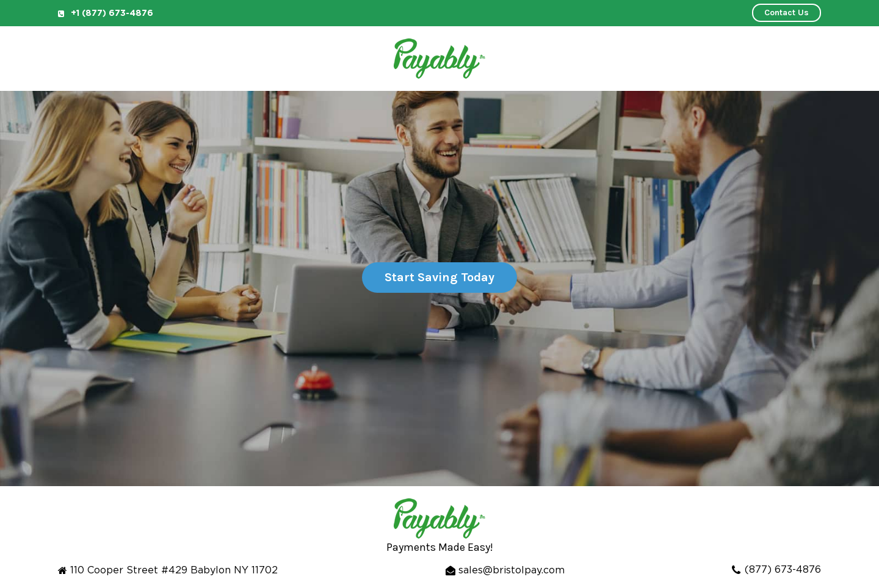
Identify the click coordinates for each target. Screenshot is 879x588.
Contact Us (787, 13)
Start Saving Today (440, 277)
